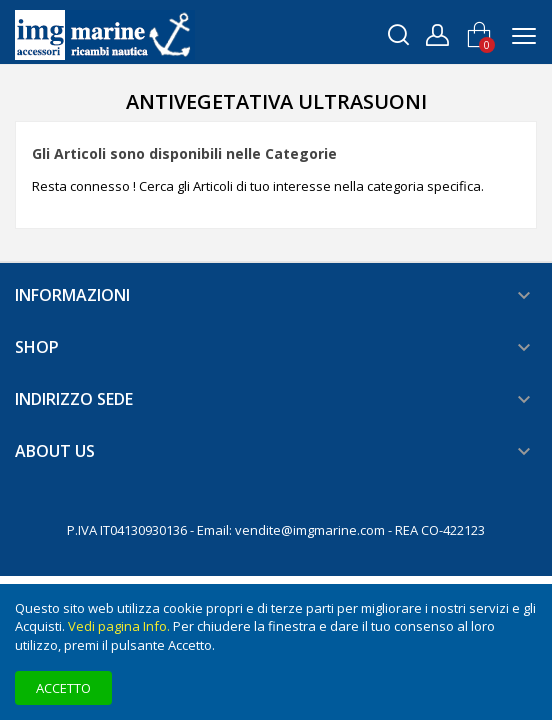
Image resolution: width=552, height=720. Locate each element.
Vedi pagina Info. (119, 626)
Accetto (63, 688)
